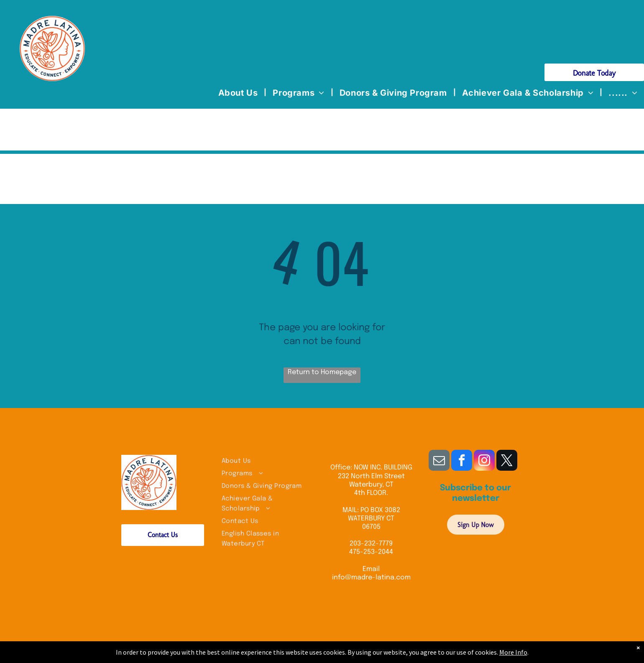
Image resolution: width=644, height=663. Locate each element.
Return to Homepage (322, 372)
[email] (439, 461)
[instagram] (484, 461)
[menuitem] (239, 93)
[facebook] (462, 461)
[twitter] (507, 461)
